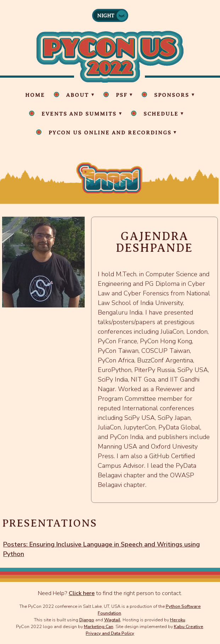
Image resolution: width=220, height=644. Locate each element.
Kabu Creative (189, 626)
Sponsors (172, 95)
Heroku (178, 620)
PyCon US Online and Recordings (110, 133)
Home (35, 95)
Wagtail (112, 620)
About (78, 95)
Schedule (161, 114)
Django (87, 620)
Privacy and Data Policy (110, 633)
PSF (122, 95)
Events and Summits (79, 114)
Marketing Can (99, 626)
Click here (82, 593)
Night (106, 16)
